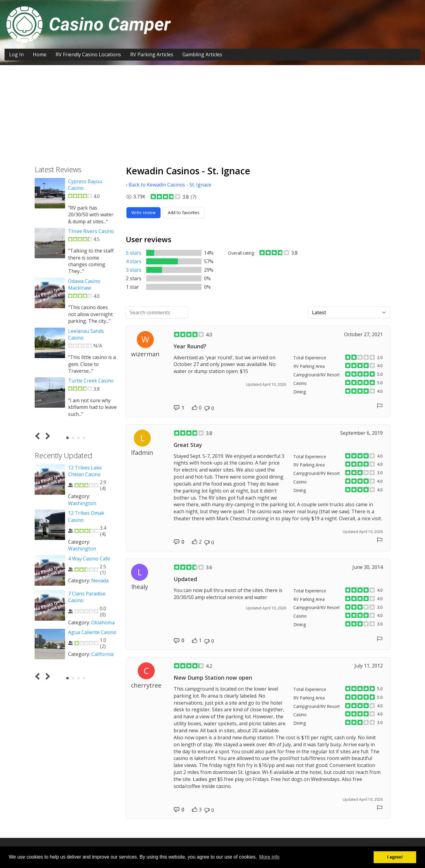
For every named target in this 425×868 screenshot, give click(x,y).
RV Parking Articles (152, 54)
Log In (16, 54)
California (102, 654)
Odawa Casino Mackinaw (84, 284)
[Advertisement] (212, 120)
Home (40, 54)
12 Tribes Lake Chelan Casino (85, 471)
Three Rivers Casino (91, 231)
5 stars (134, 253)
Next (47, 436)
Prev (39, 436)
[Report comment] (380, 406)
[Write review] (143, 213)
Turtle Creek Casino (91, 381)
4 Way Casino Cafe (89, 559)
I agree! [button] (395, 857)
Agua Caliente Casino (92, 632)
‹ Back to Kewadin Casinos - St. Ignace (169, 185)
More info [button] (270, 857)
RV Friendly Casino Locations (88, 54)
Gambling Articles (202, 54)
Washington (82, 503)
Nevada (100, 580)
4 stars (134, 261)
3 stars (134, 270)
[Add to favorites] (184, 213)
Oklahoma (103, 622)
